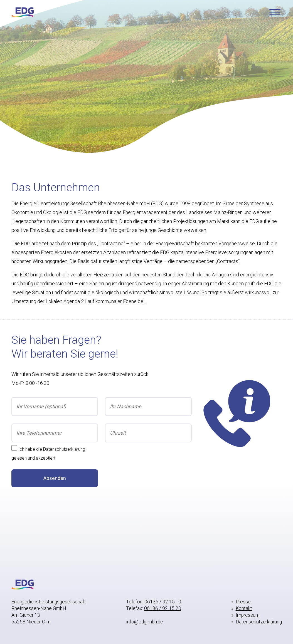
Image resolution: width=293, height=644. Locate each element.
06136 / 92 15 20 (163, 608)
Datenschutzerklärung (64, 449)
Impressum (248, 615)
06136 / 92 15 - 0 (163, 602)
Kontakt (244, 608)
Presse (243, 602)
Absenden (55, 478)
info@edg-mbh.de (145, 622)
